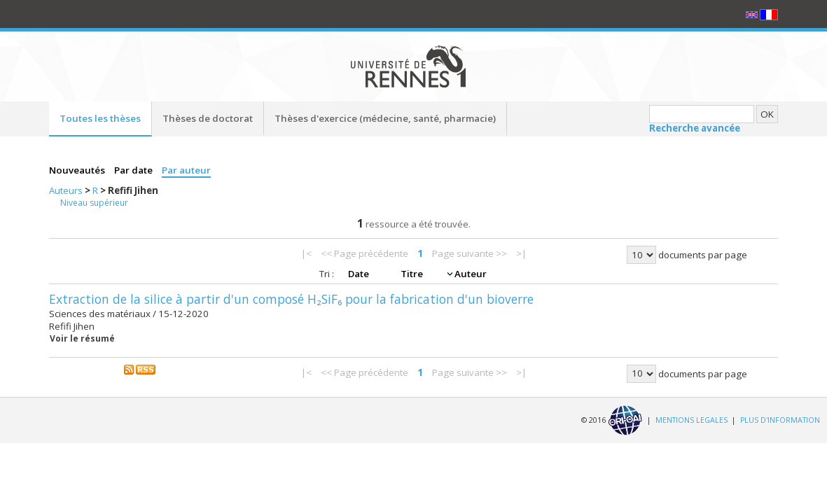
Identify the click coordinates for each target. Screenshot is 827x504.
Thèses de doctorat (208, 118)
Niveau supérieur (94, 203)
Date (360, 274)
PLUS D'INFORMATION (780, 419)
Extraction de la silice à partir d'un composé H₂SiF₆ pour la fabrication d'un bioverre (291, 299)
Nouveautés (78, 170)
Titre (413, 274)
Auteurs (67, 190)
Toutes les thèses (100, 118)
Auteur (471, 274)
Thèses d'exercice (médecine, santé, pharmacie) (385, 118)
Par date (134, 170)
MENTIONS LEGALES (692, 419)
